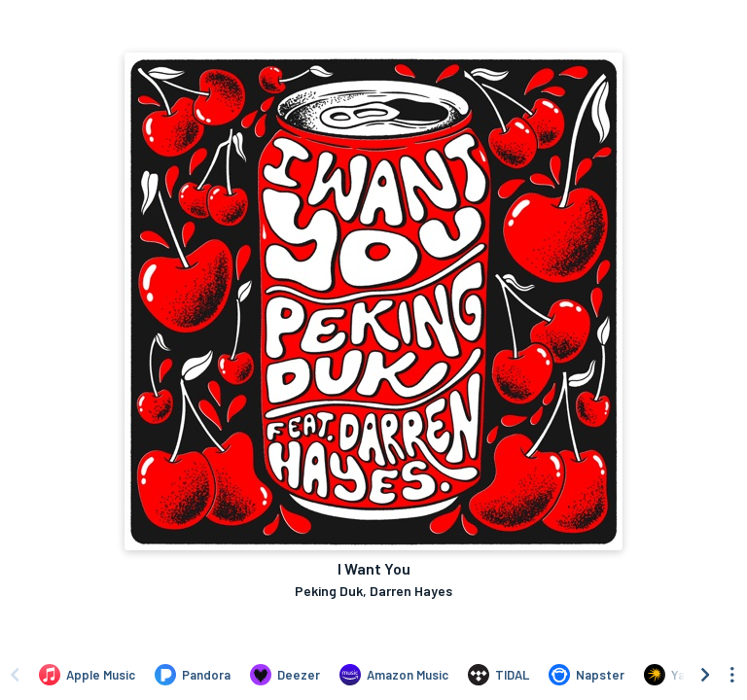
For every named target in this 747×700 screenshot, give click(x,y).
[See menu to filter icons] (732, 675)
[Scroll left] (15, 675)
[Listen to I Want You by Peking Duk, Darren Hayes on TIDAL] (498, 675)
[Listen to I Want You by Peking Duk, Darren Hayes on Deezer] (285, 675)
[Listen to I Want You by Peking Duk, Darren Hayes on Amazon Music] (394, 675)
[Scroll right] (705, 675)
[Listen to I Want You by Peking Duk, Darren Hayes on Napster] (587, 675)
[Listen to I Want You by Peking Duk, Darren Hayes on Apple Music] (87, 675)
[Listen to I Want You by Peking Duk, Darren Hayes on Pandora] (193, 675)
